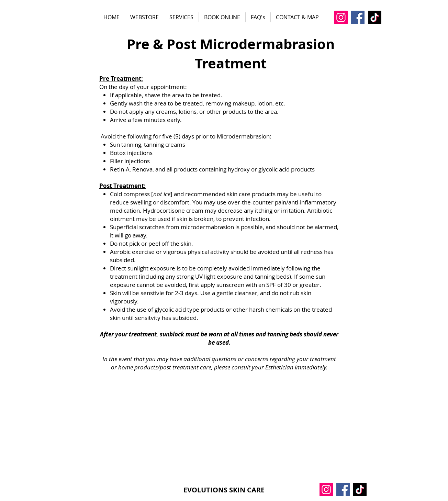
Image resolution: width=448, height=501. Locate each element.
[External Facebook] (219, 426)
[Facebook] (358, 17)
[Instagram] (341, 17)
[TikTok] (375, 17)
